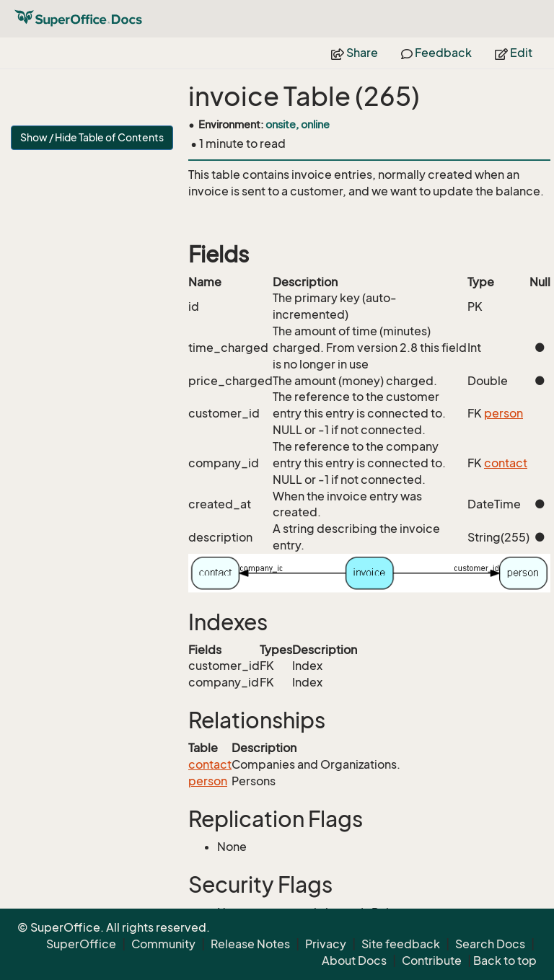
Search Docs (490, 944)
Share (355, 53)
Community (163, 944)
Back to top (505, 961)
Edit (514, 53)
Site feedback (401, 944)
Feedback (436, 53)
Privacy (326, 944)
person (504, 413)
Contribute (432, 961)
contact (506, 463)
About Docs (354, 961)
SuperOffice (81, 944)
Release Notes (250, 944)
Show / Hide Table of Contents (92, 137)
